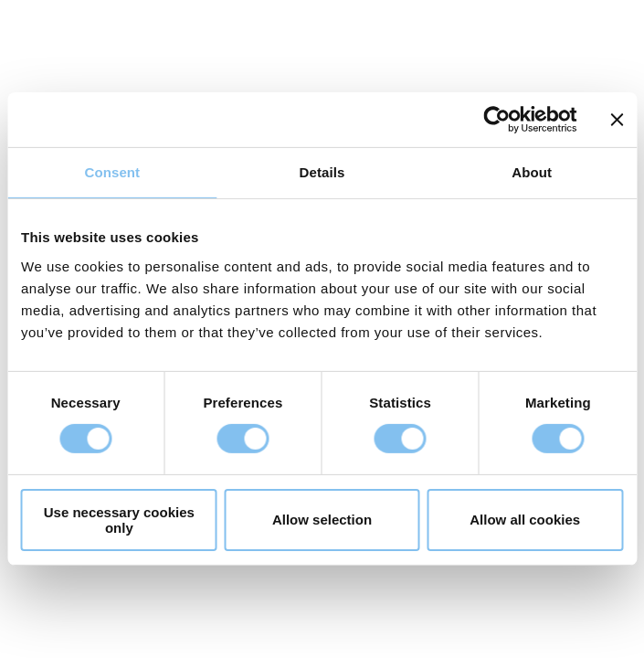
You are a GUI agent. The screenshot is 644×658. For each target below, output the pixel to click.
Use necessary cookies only (119, 520)
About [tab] (532, 172)
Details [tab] (322, 172)
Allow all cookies (525, 520)
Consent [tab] (112, 172)
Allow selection (322, 520)
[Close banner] (617, 120)
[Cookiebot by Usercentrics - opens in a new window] (496, 120)
